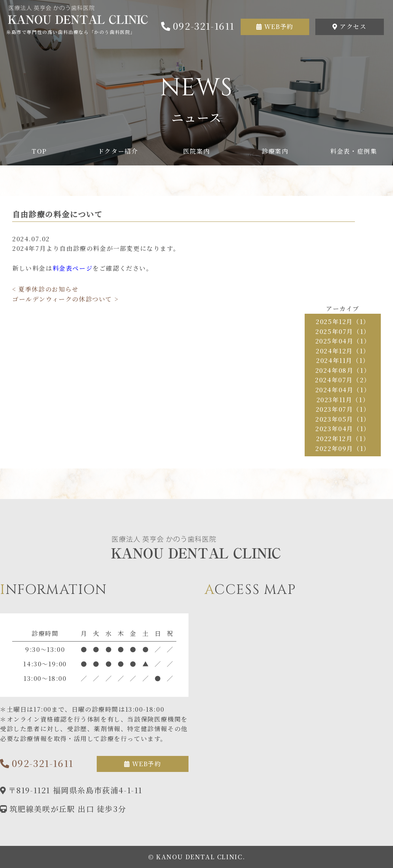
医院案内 (196, 151)
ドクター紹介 (118, 151)
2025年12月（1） (343, 322)
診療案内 (275, 151)
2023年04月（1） (343, 429)
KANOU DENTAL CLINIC (199, 857)
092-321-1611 (204, 26)
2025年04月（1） (343, 341)
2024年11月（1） (343, 360)
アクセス (353, 26)
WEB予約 (279, 26)
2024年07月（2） (343, 380)
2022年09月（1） (343, 448)
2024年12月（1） (343, 351)
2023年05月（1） (343, 419)
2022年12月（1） (343, 439)
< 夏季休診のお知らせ (46, 289)
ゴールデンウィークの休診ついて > (65, 299)
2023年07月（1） (343, 409)
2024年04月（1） (343, 390)
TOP (39, 151)
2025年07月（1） (343, 331)
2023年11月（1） (343, 400)
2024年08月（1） (343, 370)
